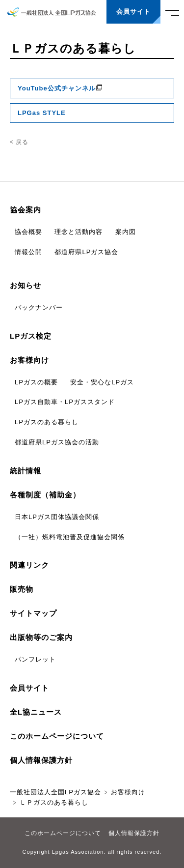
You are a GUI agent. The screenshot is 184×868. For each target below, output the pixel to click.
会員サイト (29, 688)
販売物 (22, 589)
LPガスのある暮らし (47, 422)
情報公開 (28, 252)
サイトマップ (33, 613)
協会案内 (26, 210)
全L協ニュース (36, 712)
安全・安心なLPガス (102, 382)
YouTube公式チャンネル (60, 88)
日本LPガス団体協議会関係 (57, 517)
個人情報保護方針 (41, 760)
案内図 (126, 232)
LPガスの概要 (36, 382)
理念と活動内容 (79, 232)
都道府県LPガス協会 (86, 252)
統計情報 (26, 471)
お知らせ (26, 285)
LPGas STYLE (42, 113)
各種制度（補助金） (45, 495)
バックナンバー (39, 307)
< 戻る (19, 142)
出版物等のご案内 (41, 637)
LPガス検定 (31, 336)
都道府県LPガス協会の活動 (57, 442)
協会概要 (28, 232)
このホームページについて (57, 736)
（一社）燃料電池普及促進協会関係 (70, 537)
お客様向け (29, 360)
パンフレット (35, 659)
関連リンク (29, 565)
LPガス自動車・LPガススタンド (65, 402)
